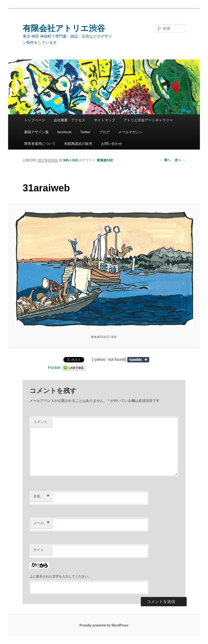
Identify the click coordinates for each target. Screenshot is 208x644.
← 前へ (165, 160)
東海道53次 (105, 160)
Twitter (85, 132)
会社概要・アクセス (69, 120)
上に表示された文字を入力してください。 (60, 576)
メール (41, 523)
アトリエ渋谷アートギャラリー (148, 120)
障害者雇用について (40, 144)
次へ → (180, 160)
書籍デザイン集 (36, 132)
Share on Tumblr (138, 360)
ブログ (104, 132)
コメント (40, 422)
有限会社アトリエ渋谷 (64, 28)
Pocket (54, 367)
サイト (39, 550)
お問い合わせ (112, 144)
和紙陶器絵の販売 (78, 144)
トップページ (35, 120)
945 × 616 (70, 160)
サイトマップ (105, 120)
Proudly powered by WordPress (104, 625)
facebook (64, 132)
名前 (41, 497)
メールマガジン (130, 132)
